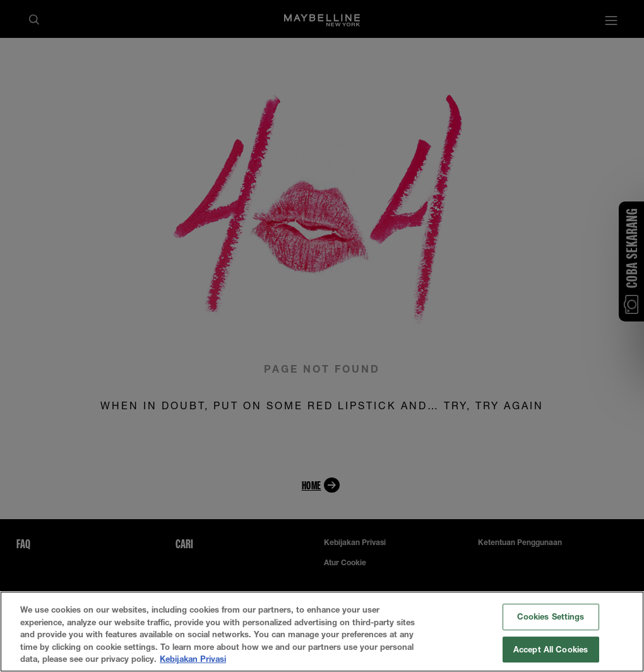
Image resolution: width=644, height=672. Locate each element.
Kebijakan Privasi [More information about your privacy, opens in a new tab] (193, 659)
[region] (322, 632)
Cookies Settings (551, 616)
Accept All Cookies (551, 649)
